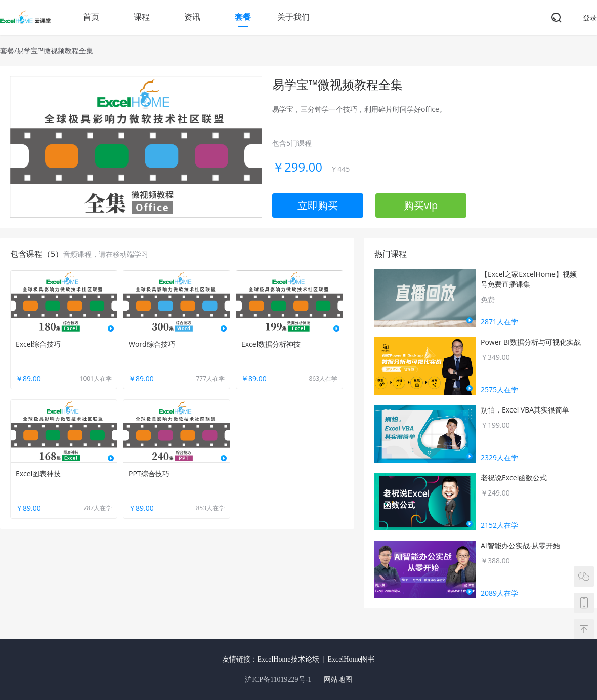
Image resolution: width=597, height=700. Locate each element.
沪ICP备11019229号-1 (278, 680)
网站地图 (338, 680)
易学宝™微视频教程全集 (55, 50)
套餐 (243, 17)
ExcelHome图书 (351, 659)
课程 (142, 17)
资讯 (192, 17)
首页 (91, 17)
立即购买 (318, 205)
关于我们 (293, 17)
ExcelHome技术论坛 (288, 659)
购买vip (421, 205)
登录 (590, 17)
